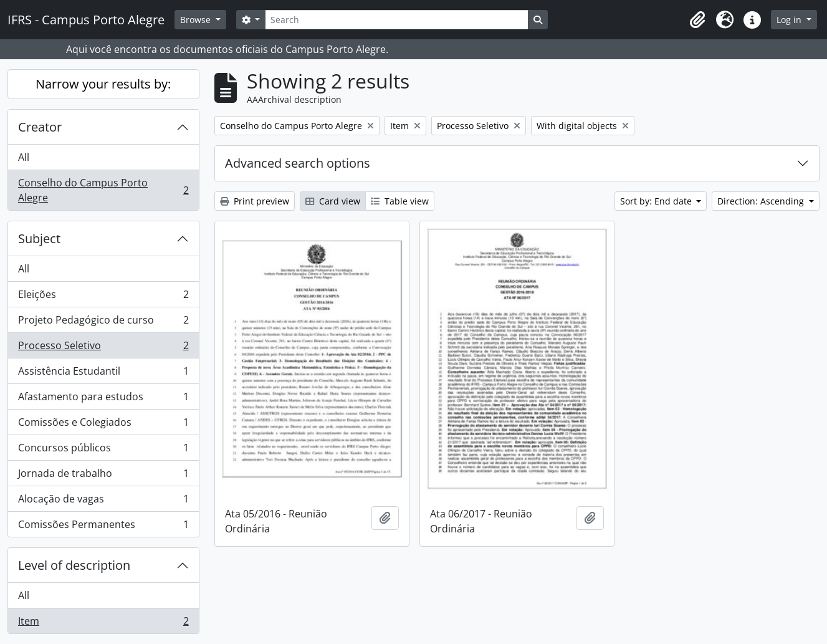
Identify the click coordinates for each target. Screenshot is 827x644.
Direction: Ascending (762, 201)
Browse (197, 20)
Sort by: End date (657, 201)
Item (103, 623)
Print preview (255, 201)
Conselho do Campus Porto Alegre (103, 190)
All (24, 157)
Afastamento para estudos (103, 399)
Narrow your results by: (103, 84)
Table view (400, 201)
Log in (790, 20)
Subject (39, 238)
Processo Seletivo (103, 348)
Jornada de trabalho (103, 476)
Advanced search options (298, 163)
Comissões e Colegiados (103, 425)
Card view (333, 201)
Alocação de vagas (103, 502)
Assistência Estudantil (103, 374)
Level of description (74, 565)
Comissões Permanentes (103, 527)
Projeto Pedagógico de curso (103, 323)
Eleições (103, 297)
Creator (40, 127)
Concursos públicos (103, 450)
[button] (697, 20)
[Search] (396, 20)
